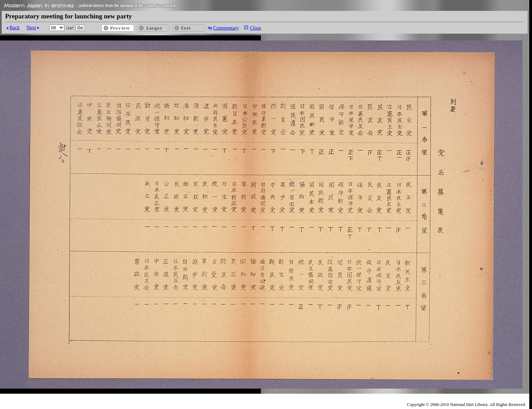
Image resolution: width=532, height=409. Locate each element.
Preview (118, 28)
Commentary (226, 28)
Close (256, 28)
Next (31, 28)
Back (15, 28)
